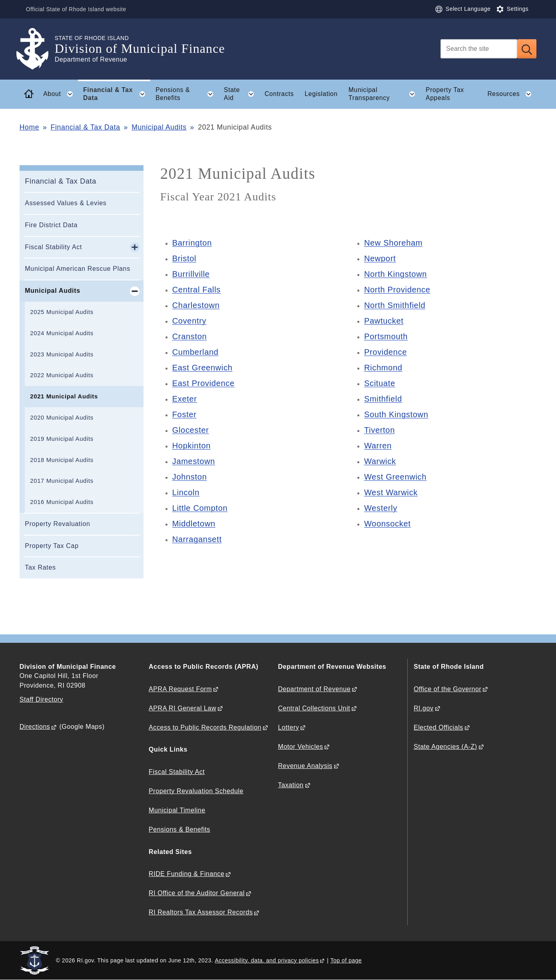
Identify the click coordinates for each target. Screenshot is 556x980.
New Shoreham (393, 243)
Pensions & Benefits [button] (187, 94)
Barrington (192, 243)
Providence (386, 352)
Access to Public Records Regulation (205, 727)
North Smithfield (395, 305)
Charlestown (196, 305)
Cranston (190, 336)
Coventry (189, 321)
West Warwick (391, 492)
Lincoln (186, 492)
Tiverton (380, 430)
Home (29, 127)
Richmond (383, 368)
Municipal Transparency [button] (385, 94)
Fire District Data (51, 225)
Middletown (194, 524)
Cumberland (195, 352)
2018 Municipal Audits (62, 460)
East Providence (203, 383)
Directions (35, 727)
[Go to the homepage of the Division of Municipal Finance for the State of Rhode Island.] (37, 49)
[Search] (479, 49)
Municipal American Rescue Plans (78, 269)
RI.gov (424, 708)
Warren (378, 446)
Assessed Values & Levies (66, 203)
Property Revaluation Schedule (196, 791)
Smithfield (383, 399)
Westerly (381, 508)
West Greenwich (395, 477)
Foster (184, 414)
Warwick (380, 461)
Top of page (346, 960)
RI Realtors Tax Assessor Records (201, 912)
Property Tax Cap (52, 546)
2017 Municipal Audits (62, 481)
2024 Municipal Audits (62, 333)
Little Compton (200, 508)
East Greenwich (202, 368)
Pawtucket (384, 321)
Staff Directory (41, 699)
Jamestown (194, 461)
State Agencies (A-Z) (445, 747)
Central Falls (196, 290)
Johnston (190, 477)
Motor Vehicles (301, 747)
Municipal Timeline (177, 810)
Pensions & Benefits (179, 829)
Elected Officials (438, 727)
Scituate (380, 383)
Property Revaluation (57, 524)
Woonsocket (388, 524)
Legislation (321, 94)
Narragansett (197, 539)
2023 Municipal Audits (62, 354)
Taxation (291, 785)
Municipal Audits (159, 127)
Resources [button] (512, 94)
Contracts (279, 94)
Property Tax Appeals (445, 94)
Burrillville (191, 274)
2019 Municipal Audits (62, 439)
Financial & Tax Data (86, 127)
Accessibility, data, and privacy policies (267, 960)
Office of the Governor (447, 689)
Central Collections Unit (314, 708)
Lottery (289, 727)
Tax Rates (40, 567)
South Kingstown (396, 414)
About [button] (60, 94)
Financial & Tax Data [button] (117, 94)
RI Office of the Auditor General (197, 893)
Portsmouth (386, 336)
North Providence (397, 290)
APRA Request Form (180, 689)
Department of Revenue (315, 689)
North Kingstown (396, 274)
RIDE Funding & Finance (186, 874)
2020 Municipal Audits (62, 418)
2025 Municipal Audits (62, 312)
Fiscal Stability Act (53, 247)
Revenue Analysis (305, 766)
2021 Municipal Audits (64, 396)
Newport (380, 258)
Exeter (185, 399)
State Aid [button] (241, 94)
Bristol (184, 258)
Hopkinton (191, 446)
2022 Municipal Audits (62, 375)
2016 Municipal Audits (62, 502)
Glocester (191, 430)
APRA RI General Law (182, 708)
